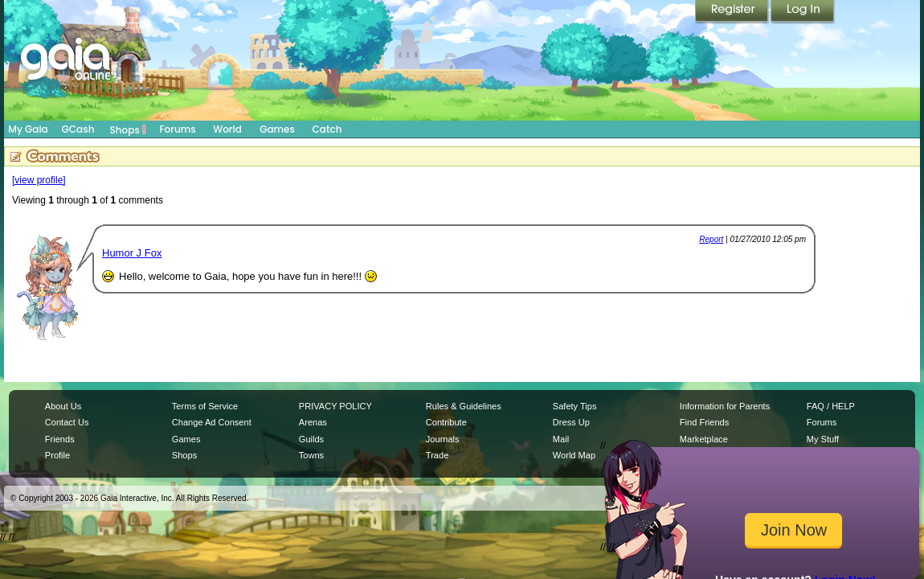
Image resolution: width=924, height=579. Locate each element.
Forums (177, 129)
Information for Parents (725, 406)
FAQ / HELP (831, 406)
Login (803, 12)
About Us (63, 406)
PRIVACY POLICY (335, 406)
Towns (311, 455)
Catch (327, 129)
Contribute (446, 422)
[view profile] (39, 180)
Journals (443, 439)
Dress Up (571, 422)
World (227, 129)
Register (733, 12)
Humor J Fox (132, 253)
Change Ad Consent (212, 422)
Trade (437, 455)
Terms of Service (205, 406)
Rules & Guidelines (464, 406)
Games (277, 129)
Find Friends (704, 422)
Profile (57, 455)
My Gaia (28, 129)
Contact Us (67, 422)
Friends (60, 439)
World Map (574, 455)
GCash (78, 129)
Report (711, 239)
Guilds (311, 439)
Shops (128, 129)
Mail (561, 439)
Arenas (313, 422)
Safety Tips (575, 406)
